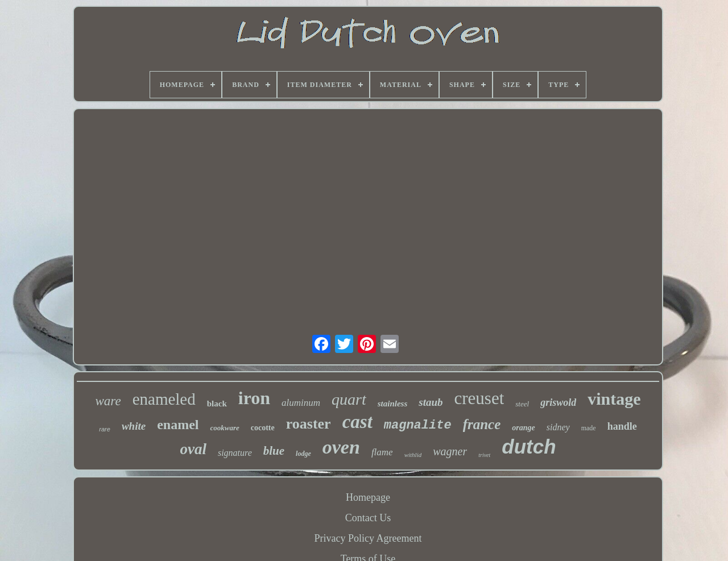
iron (254, 398)
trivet (484, 455)
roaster (309, 424)
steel (522, 404)
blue (274, 451)
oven (341, 447)
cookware (224, 428)
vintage (614, 399)
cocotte (263, 428)
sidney (558, 427)
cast (357, 422)
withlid (413, 455)
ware (108, 401)
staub (431, 402)
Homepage (368, 497)
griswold (558, 402)
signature (235, 453)
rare (105, 429)
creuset (479, 398)
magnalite (418, 425)
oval (193, 449)
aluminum (301, 403)
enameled (164, 399)
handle (622, 426)
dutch (529, 446)
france (482, 424)
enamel (178, 425)
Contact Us (368, 518)
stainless (393, 404)
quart (349, 399)
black (217, 404)
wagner (450, 451)
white (134, 426)
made (589, 428)
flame (382, 452)
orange (523, 428)
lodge (303, 454)
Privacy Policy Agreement (368, 538)
